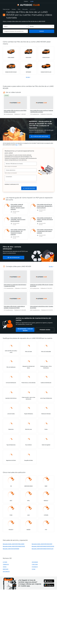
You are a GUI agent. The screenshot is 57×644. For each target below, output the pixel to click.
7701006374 (35, 567)
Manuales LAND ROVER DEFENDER (11, 549)
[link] (15, 106)
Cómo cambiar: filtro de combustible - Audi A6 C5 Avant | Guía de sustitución (18, 219)
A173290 (5, 562)
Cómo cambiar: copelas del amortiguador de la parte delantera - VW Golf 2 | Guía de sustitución (18, 207)
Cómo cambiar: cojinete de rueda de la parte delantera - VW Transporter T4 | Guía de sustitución (18, 232)
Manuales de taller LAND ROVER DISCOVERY (42, 544)
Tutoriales (14, 9)
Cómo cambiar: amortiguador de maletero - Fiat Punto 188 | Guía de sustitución (45, 219)
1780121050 (35, 564)
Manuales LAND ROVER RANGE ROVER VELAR (42, 549)
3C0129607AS (6, 571)
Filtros (19, 9)
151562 (33, 569)
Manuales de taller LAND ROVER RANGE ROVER (14, 546)
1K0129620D (35, 562)
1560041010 (6, 564)
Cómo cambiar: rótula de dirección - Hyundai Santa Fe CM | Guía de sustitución (45, 231)
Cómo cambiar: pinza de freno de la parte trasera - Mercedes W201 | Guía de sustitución (45, 206)
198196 (5, 567)
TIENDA (26, 1)
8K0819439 (6, 569)
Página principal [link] (6, 9)
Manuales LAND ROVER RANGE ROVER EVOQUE (43, 546)
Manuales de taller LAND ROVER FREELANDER (14, 544)
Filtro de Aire (25, 9)
